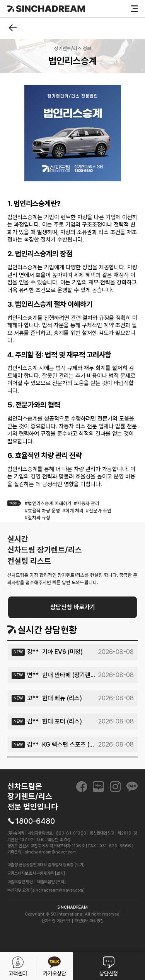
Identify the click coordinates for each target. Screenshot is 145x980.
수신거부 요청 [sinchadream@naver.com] (46, 890)
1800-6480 (35, 821)
